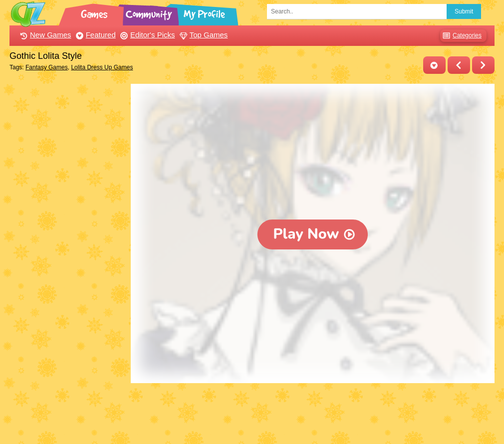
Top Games (203, 35)
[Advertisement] (68, 233)
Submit (464, 11)
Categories (461, 36)
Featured (95, 35)
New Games (44, 35)
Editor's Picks (146, 35)
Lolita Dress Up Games (102, 67)
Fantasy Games (47, 67)
